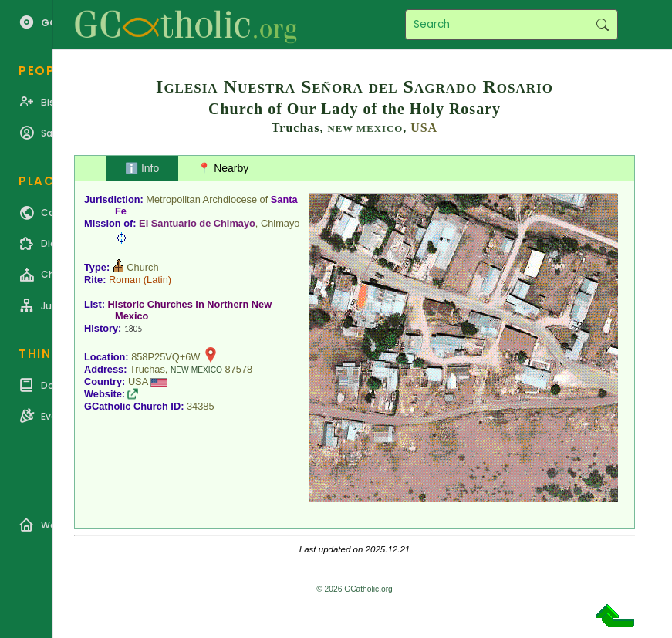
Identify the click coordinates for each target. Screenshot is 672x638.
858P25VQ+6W (165, 357)
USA (424, 128)
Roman (125, 280)
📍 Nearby (223, 168)
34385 (201, 406)
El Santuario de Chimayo (197, 223)
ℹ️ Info (142, 168)
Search (602, 25)
